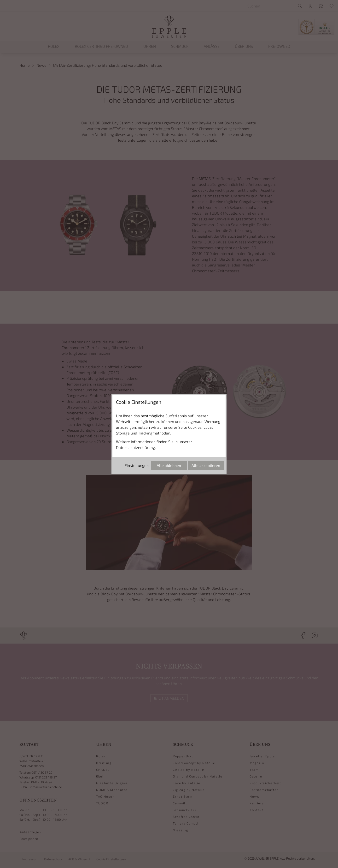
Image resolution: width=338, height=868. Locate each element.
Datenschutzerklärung (135, 447)
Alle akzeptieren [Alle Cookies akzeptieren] (206, 465)
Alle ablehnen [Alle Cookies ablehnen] (169, 465)
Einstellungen (137, 465)
